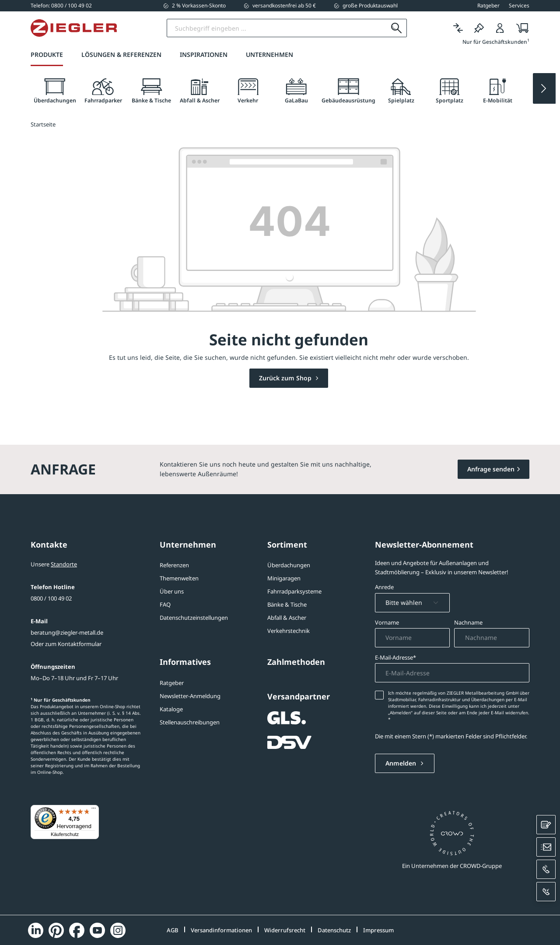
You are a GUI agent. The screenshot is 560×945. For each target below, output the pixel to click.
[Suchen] (397, 28)
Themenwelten (179, 578)
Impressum (378, 930)
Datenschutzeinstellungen (194, 618)
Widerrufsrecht (285, 930)
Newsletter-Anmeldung (190, 696)
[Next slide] (544, 88)
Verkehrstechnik (289, 631)
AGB (173, 930)
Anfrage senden (491, 469)
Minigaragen (284, 578)
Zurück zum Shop (286, 378)
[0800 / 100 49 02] (61, 5)
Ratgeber (172, 683)
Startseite (43, 124)
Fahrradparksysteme (294, 591)
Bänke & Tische (287, 604)
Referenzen (174, 565)
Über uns (172, 591)
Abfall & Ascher (287, 618)
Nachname (468, 622)
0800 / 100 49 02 (51, 598)
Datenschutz (334, 930)
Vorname (387, 622)
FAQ (165, 604)
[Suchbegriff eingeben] (277, 28)
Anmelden (402, 763)
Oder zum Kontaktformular (66, 644)
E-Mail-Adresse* (395, 657)
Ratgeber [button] (488, 6)
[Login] (500, 28)
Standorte (64, 564)
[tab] (55, 91)
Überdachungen (289, 565)
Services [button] (519, 6)
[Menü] (94, 810)
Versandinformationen (221, 930)
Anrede (384, 587)
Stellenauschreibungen (190, 722)
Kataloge (171, 709)
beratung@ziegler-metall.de (67, 632)
